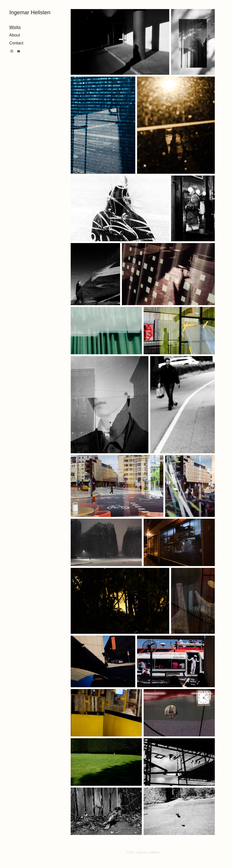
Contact (16, 43)
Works (15, 27)
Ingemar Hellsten (30, 12)
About (15, 35)
